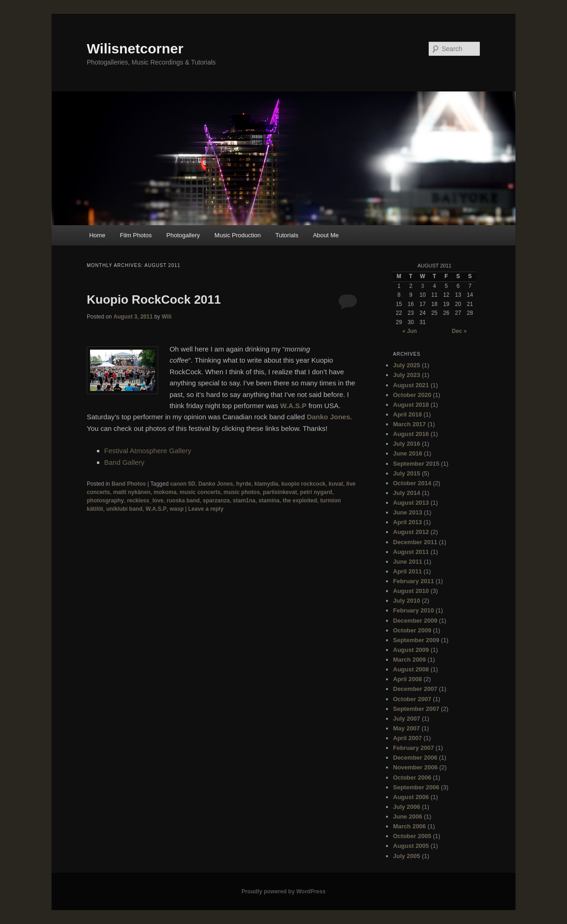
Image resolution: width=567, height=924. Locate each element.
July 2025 (407, 365)
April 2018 (407, 414)
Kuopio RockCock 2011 (154, 299)
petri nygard (316, 492)
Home (97, 235)
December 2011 (415, 542)
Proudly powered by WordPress (283, 891)
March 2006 (409, 826)
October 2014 (412, 483)
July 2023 (407, 375)
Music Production (238, 235)
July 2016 (407, 444)
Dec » (459, 331)
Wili (166, 317)
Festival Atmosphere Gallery (148, 451)
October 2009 (412, 630)
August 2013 (411, 503)
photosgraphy (105, 501)
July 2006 (407, 807)
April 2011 (407, 571)
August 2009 (411, 650)
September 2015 (416, 464)
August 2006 (411, 797)
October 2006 (412, 778)
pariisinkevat (280, 492)
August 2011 (411, 552)
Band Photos (129, 484)
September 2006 (416, 787)
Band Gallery (125, 462)
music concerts (200, 492)
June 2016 (408, 453)
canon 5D (183, 484)
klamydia (266, 484)
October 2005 (412, 836)
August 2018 (411, 405)
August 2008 (411, 669)
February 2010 (413, 610)
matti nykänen (132, 492)
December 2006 (415, 758)
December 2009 (415, 621)
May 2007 (406, 728)
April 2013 (407, 522)
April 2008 (407, 679)
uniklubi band (124, 509)
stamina (269, 501)
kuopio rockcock (303, 484)
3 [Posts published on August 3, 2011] (422, 286)
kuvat (336, 484)
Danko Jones (328, 417)
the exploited (300, 501)
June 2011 (408, 562)
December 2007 (415, 689)
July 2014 (407, 493)
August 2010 (411, 591)
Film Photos (136, 235)
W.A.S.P (293, 406)
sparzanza (216, 501)
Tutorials (287, 235)
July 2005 (407, 856)
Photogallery (183, 235)
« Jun (409, 331)
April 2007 (407, 738)
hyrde (244, 484)
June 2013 (408, 512)
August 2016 (411, 434)
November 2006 (415, 767)
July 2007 (407, 719)
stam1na (244, 501)
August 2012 (411, 532)
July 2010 (407, 601)
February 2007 (413, 748)
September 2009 (416, 640)
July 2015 (407, 473)
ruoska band (183, 501)
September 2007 (416, 709)
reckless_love (145, 501)
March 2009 (409, 660)
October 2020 (412, 395)
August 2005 (411, 846)
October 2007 (412, 699)
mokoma (165, 492)
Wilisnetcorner (135, 49)
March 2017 (409, 424)
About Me (326, 235)
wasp (177, 509)
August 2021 (411, 385)
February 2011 (413, 581)
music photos (242, 492)
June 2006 (408, 817)
